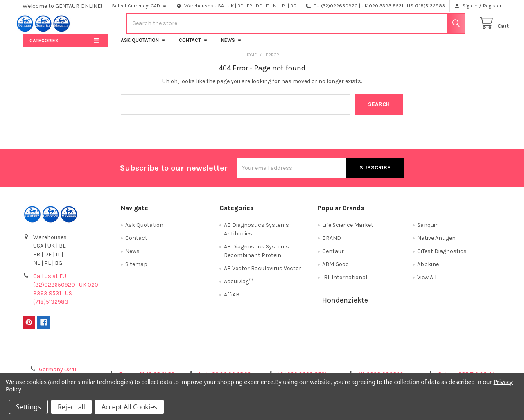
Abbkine (428, 270)
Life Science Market (348, 231)
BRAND (332, 244)
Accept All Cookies (129, 407)
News (232, 46)
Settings (28, 407)
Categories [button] (44, 46)
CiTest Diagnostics (442, 257)
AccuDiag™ (238, 287)
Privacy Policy (442, 358)
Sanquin (428, 231)
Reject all (71, 407)
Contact (193, 46)
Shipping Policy (202, 358)
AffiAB (232, 300)
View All (427, 283)
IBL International (345, 283)
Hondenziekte (345, 306)
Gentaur (333, 257)
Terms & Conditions (82, 358)
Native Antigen (436, 244)
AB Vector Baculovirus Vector (263, 274)
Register (492, 6)
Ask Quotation (143, 46)
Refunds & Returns (322, 358)
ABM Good (335, 270)
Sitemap (136, 270)
